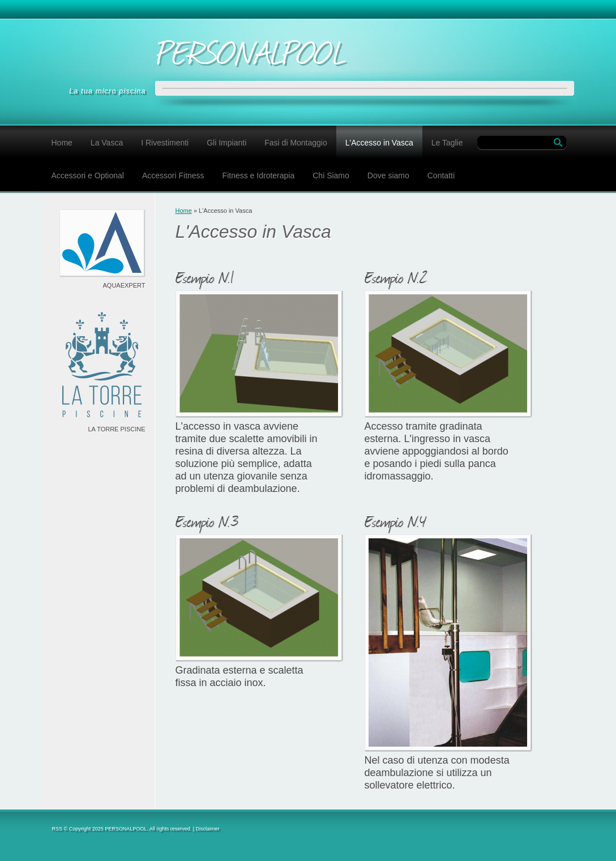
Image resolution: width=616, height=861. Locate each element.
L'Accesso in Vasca (379, 143)
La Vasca (107, 143)
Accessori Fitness (173, 175)
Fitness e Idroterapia (259, 175)
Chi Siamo (331, 175)
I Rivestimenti (165, 143)
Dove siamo (388, 175)
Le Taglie (447, 143)
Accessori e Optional (88, 175)
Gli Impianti (226, 143)
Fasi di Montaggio (296, 143)
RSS (57, 829)
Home (62, 143)
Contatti (441, 175)
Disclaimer (208, 829)
